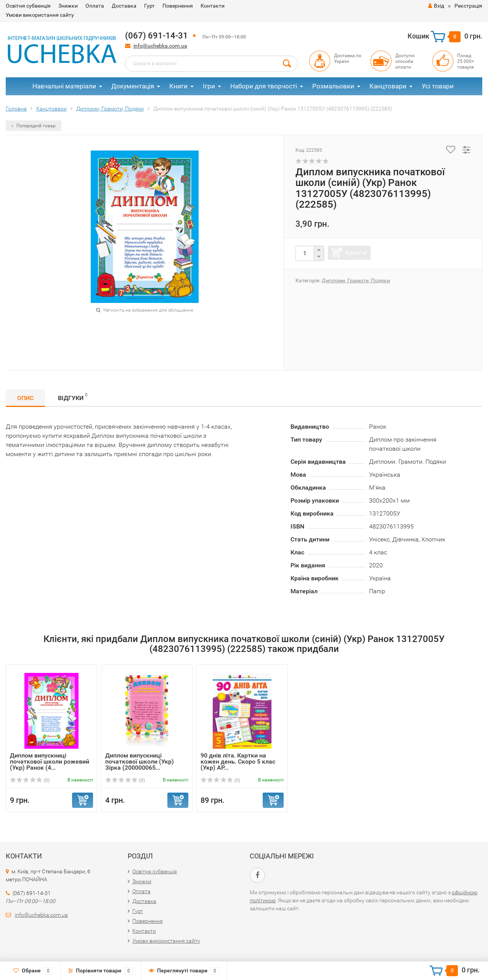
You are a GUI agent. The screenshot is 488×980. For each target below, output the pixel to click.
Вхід (436, 6)
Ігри (209, 86)
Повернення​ (178, 6)
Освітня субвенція (28, 6)
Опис (25, 398)
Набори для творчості (264, 86)
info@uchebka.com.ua (160, 46)
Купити (356, 253)
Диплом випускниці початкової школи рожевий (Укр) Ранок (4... (50, 761)
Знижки (68, 6)
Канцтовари (388, 86)
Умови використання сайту (40, 15)
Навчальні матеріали (64, 86)
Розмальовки (333, 86)
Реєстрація (468, 6)
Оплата (95, 6)
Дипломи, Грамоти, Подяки (356, 280)
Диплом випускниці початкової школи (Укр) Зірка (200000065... (140, 761)
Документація (133, 86)
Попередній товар (34, 126)
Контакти (213, 6)
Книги (178, 86)
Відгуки (73, 397)
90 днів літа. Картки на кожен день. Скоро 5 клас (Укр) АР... (238, 761)
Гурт (149, 6)
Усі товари (438, 86)
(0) (30, 780)
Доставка (124, 6)
